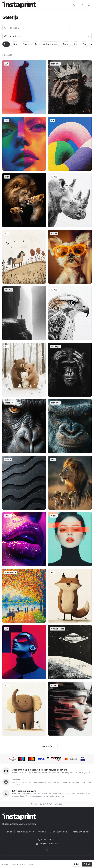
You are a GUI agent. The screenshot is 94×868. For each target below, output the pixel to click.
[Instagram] (47, 849)
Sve (6, 44)
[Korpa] (81, 5)
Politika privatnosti (80, 832)
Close (66, 44)
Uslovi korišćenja (58, 832)
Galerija (9, 832)
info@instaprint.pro (47, 844)
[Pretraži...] (74, 5)
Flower (26, 44)
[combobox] (47, 36)
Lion (15, 44)
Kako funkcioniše (25, 832)
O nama (42, 832)
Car (84, 44)
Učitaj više (47, 746)
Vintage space (50, 44)
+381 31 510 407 (47, 839)
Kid (76, 44)
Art (36, 44)
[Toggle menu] (89, 5)
